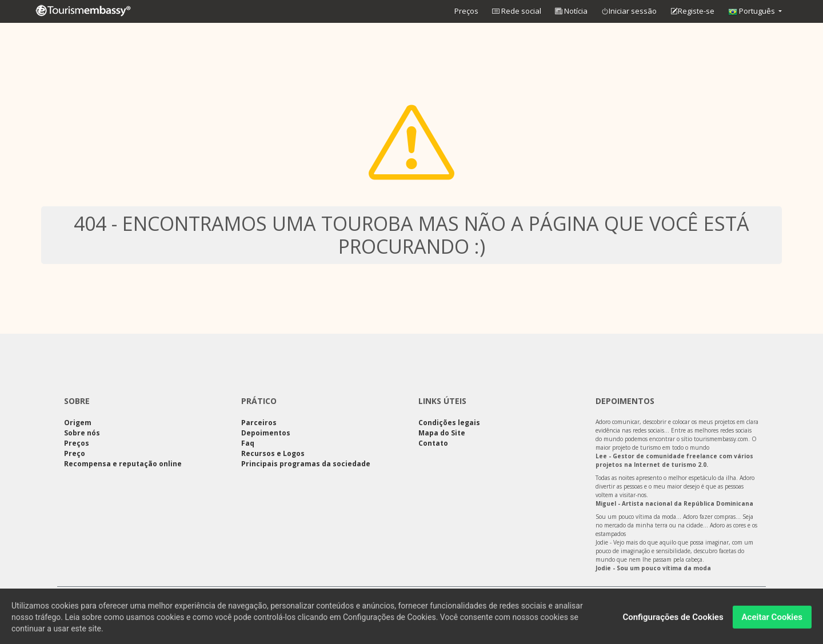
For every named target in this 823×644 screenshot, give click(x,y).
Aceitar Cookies (772, 620)
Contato (433, 443)
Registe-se (692, 11)
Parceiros (259, 423)
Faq (248, 443)
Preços (466, 11)
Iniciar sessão (629, 11)
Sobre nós (82, 433)
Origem (78, 423)
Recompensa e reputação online (123, 464)
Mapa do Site (442, 433)
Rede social (517, 11)
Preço (75, 453)
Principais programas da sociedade (306, 464)
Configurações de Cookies (673, 620)
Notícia (571, 11)
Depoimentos (266, 433)
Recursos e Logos (273, 453)
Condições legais (449, 423)
